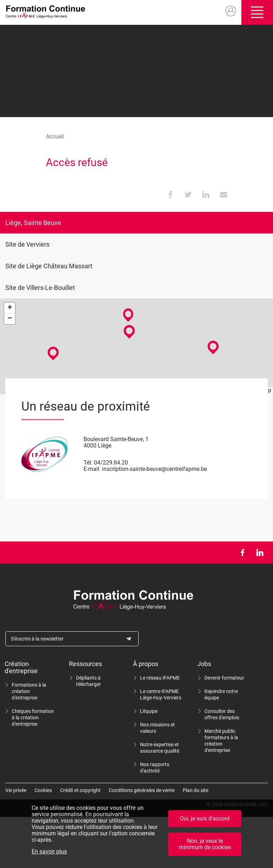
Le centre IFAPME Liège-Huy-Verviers (161, 694)
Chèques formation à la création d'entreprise (33, 718)
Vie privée (16, 790)
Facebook (242, 553)
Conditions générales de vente (142, 790)
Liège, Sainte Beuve (33, 223)
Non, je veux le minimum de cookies (205, 846)
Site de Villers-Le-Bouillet (40, 288)
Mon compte (231, 11)
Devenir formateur (224, 678)
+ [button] (10, 308)
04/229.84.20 (111, 463)
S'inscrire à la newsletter (37, 639)
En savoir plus (49, 853)
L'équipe (149, 711)
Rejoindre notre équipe (221, 694)
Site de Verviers (27, 244)
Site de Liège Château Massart (49, 266)
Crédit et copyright (80, 790)
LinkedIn (260, 553)
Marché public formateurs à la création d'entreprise (221, 741)
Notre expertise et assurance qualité (160, 748)
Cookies (43, 790)
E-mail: (92, 469)
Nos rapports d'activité (155, 768)
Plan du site (196, 790)
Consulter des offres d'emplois (222, 714)
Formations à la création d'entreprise (29, 691)
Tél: (88, 463)
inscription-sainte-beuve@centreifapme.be (154, 469)
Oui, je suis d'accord (205, 820)
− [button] (10, 319)
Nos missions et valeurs (157, 728)
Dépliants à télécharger (89, 681)
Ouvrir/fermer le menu (257, 12)
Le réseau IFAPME (160, 678)
